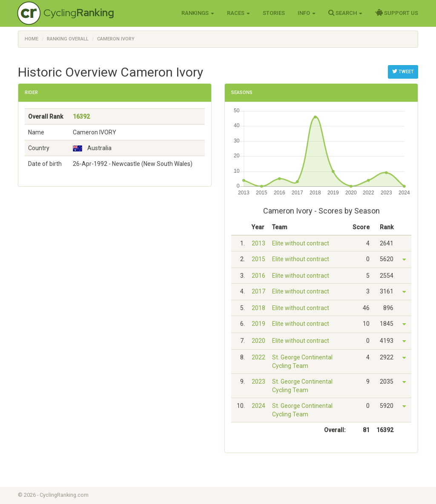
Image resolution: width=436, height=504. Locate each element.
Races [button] (238, 13)
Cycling (79, 13)
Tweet (403, 71)
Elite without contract (301, 243)
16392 (81, 117)
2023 (258, 382)
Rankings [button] (198, 13)
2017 (258, 291)
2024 (258, 406)
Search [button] (345, 13)
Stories (274, 13)
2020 (258, 341)
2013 (258, 243)
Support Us (397, 13)
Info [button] (307, 13)
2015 (258, 259)
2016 (258, 276)
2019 (258, 324)
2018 (258, 308)
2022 (258, 357)
